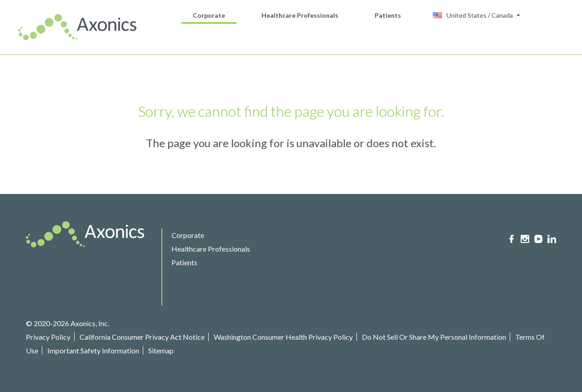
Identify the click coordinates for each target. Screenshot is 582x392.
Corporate (209, 15)
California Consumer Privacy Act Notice (142, 337)
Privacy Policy (48, 337)
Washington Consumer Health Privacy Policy (283, 337)
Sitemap (161, 350)
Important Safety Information (93, 350)
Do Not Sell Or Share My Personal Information (434, 337)
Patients (388, 15)
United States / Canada (473, 15)
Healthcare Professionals (300, 15)
